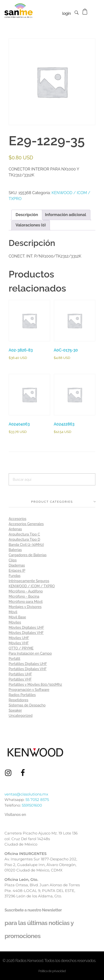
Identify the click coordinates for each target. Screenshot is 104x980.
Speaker (15, 710)
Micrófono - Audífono (26, 591)
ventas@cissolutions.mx (26, 794)
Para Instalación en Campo (30, 653)
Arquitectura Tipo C (24, 534)
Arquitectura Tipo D (24, 539)
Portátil (14, 659)
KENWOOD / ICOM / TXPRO (32, 586)
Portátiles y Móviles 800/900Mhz (35, 684)
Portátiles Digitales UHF (28, 664)
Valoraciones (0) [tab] (31, 225)
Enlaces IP (17, 571)
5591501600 (32, 805)
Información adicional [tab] (66, 215)
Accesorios (18, 519)
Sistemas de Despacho (27, 705)
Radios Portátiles (22, 695)
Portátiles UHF (20, 674)
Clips (13, 560)
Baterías (15, 550)
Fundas (15, 576)
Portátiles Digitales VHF (28, 669)
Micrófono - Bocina (24, 596)
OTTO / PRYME (21, 648)
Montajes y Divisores (25, 607)
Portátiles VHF (20, 679)
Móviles (15, 622)
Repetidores (19, 700)
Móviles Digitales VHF (26, 633)
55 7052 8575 (37, 800)
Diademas (17, 565)
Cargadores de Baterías (28, 555)
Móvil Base (17, 617)
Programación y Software (29, 690)
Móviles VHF (19, 643)
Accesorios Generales (26, 524)
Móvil (13, 612)
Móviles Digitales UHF (26, 628)
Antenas (15, 529)
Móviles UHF (19, 638)
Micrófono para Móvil (26, 602)
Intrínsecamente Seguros (29, 581)
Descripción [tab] (27, 215)
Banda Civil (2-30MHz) (26, 545)
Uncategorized (21, 716)
